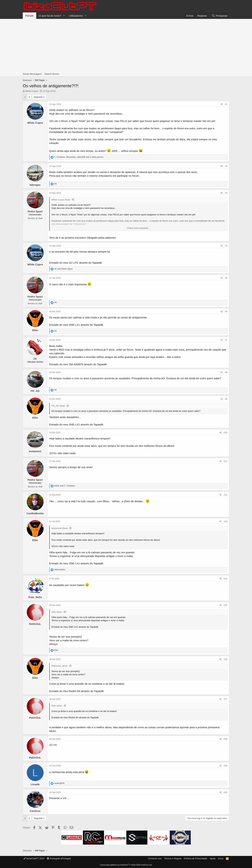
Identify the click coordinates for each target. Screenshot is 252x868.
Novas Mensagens (32, 74)
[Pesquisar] (220, 16)
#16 (226, 659)
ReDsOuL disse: (60, 666)
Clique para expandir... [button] (138, 228)
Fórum (29, 16)
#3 (226, 193)
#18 (226, 739)
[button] (64, 16)
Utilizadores (76, 16)
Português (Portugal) (59, 858)
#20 (226, 792)
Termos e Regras (173, 858)
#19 (226, 766)
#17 (226, 699)
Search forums (52, 74)
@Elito (53, 453)
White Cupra (32, 91)
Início (221, 858)
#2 (226, 166)
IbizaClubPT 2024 (34, 858)
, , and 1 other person (79, 157)
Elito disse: (57, 612)
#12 (226, 495)
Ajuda (213, 858)
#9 (226, 399)
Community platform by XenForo (126, 865)
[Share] (222, 104)
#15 (226, 605)
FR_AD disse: (58, 406)
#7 (226, 340)
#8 (226, 372)
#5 (226, 278)
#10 (226, 433)
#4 (226, 246)
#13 (226, 521)
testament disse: (60, 528)
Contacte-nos (155, 858)
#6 (226, 312)
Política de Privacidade (195, 858)
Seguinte (38, 97)
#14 (226, 579)
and (63, 269)
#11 (226, 461)
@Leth (53, 745)
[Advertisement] (126, 45)
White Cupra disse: (61, 200)
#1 (226, 104)
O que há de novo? (50, 16)
